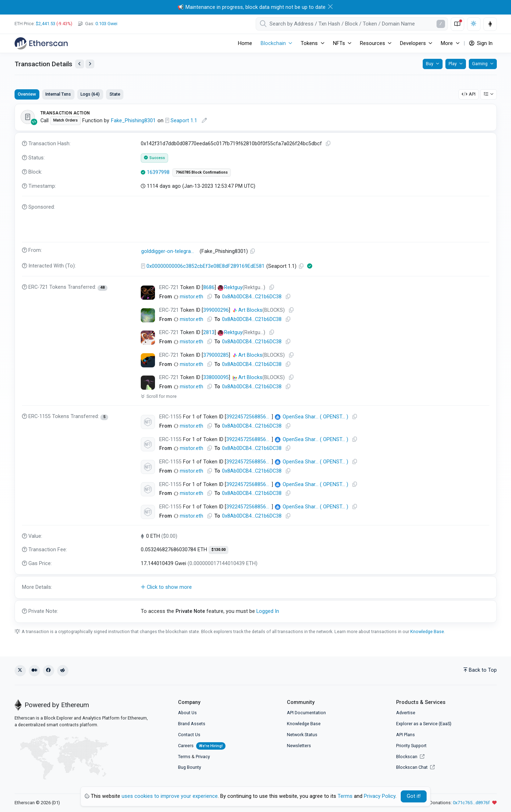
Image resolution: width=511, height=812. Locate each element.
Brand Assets (192, 724)
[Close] (330, 7)
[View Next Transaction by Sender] (90, 64)
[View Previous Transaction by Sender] (80, 64)
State (115, 94)
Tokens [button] (309, 43)
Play (453, 64)
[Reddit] (63, 671)
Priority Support (411, 746)
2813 (209, 332)
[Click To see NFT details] (148, 293)
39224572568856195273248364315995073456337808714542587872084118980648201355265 (249, 507)
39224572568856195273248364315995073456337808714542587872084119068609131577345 (249, 439)
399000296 (216, 310)
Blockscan (410, 757)
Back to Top (480, 670)
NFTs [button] (339, 43)
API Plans (406, 735)
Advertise (406, 713)
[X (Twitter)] (20, 671)
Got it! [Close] (414, 796)
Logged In (268, 611)
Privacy (203, 757)
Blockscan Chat (415, 767)
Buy (430, 64)
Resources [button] (373, 43)
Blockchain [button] (273, 43)
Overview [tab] (27, 94)
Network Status (302, 735)
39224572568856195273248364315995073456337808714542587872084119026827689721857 (249, 417)
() (312, 417)
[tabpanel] (256, 363)
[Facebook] (49, 671)
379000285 (216, 355)
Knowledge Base (427, 631)
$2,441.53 (46, 24)
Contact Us (189, 735)
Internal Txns (58, 94)
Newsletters (299, 746)
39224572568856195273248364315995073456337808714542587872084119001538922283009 (249, 484)
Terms (184, 757)
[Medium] (34, 671)
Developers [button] (413, 43)
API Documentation (306, 713)
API (469, 94)
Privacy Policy (380, 796)
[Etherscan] (41, 43)
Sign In (481, 43)
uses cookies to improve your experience (170, 796)
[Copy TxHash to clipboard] (328, 144)
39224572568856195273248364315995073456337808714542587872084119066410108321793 (249, 462)
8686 (209, 287)
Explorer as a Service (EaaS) (424, 724)
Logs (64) (90, 94)
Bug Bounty (190, 767)
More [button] (447, 43)
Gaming (480, 64)
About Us (187, 713)
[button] (256, 587)
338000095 (216, 377)
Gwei (106, 24)
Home (245, 43)
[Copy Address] (252, 251)
